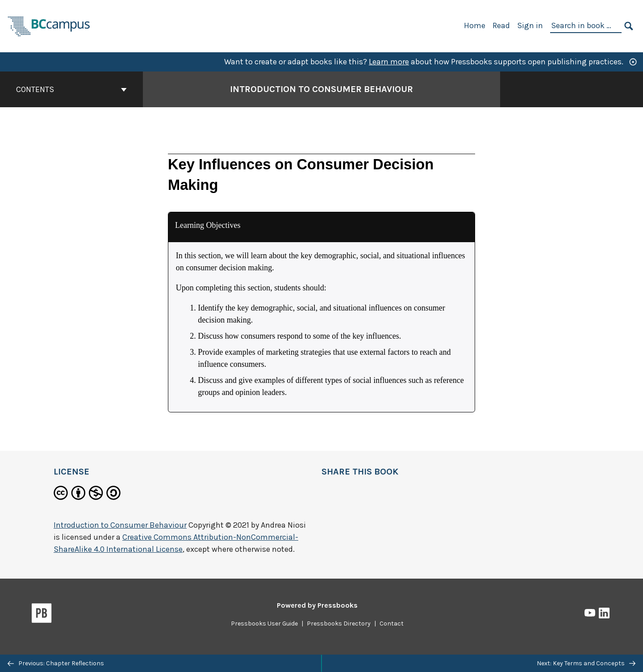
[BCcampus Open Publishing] (49, 25)
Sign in (530, 25)
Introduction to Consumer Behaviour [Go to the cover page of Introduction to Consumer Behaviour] (321, 89)
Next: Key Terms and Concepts (586, 663)
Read (501, 25)
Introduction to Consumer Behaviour (120, 525)
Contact (392, 624)
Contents (71, 89)
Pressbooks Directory (339, 624)
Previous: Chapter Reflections (56, 663)
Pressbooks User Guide (264, 624)
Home (475, 25)
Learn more (389, 62)
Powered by (317, 605)
